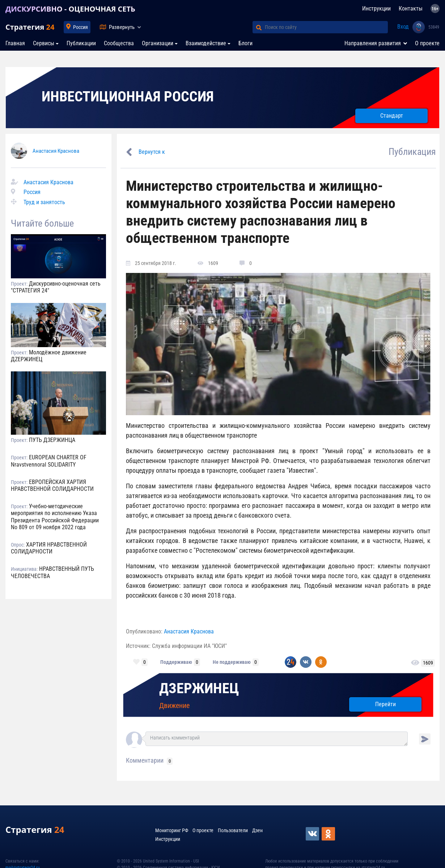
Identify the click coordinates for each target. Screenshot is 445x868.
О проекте (427, 43)
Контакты (411, 9)
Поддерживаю (176, 662)
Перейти (385, 704)
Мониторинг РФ (172, 830)
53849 (434, 27)
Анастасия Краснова (56, 151)
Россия (80, 27)
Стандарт (392, 116)
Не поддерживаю (232, 662)
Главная (15, 43)
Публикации (81, 43)
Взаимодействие (206, 43)
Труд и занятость (44, 202)
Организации (158, 43)
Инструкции (376, 9)
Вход (403, 27)
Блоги (245, 43)
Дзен (257, 830)
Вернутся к (152, 152)
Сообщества (119, 43)
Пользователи (233, 830)
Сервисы (44, 43)
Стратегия (30, 27)
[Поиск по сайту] (326, 27)
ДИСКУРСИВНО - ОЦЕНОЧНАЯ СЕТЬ (70, 9)
